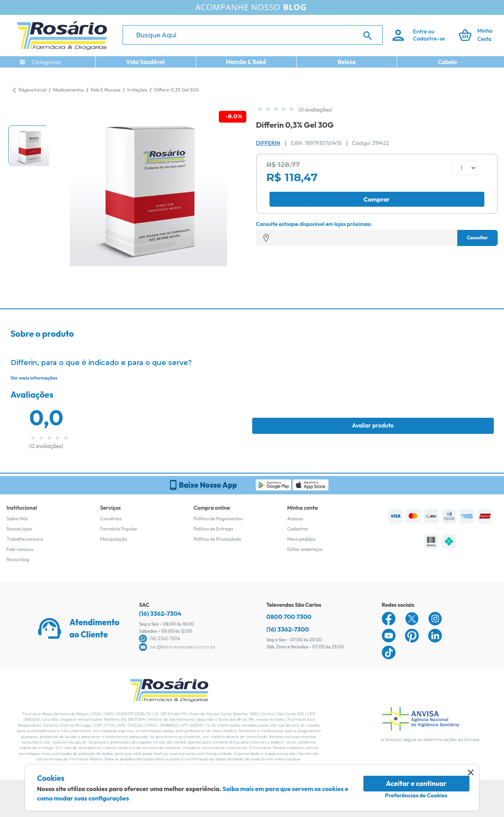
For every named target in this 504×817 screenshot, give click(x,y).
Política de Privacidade (217, 539)
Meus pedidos (301, 539)
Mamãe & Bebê (246, 62)
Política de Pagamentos (218, 519)
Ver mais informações (34, 378)
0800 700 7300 (289, 617)
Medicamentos (69, 90)
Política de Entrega (213, 529)
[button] (28, 145)
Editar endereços (305, 549)
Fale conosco (20, 549)
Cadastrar (298, 529)
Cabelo (447, 62)
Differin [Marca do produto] (268, 143)
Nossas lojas (19, 529)
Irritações (138, 90)
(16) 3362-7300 (288, 629)
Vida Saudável (146, 62)
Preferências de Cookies (416, 795)
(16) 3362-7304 (160, 613)
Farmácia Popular (119, 529)
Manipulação (114, 539)
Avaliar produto (373, 425)
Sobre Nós (17, 519)
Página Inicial (33, 90)
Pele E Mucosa (106, 90)
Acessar (295, 519)
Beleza (347, 62)
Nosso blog (18, 559)
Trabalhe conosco (25, 539)
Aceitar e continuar (416, 783)
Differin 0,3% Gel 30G (177, 90)
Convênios (111, 519)
